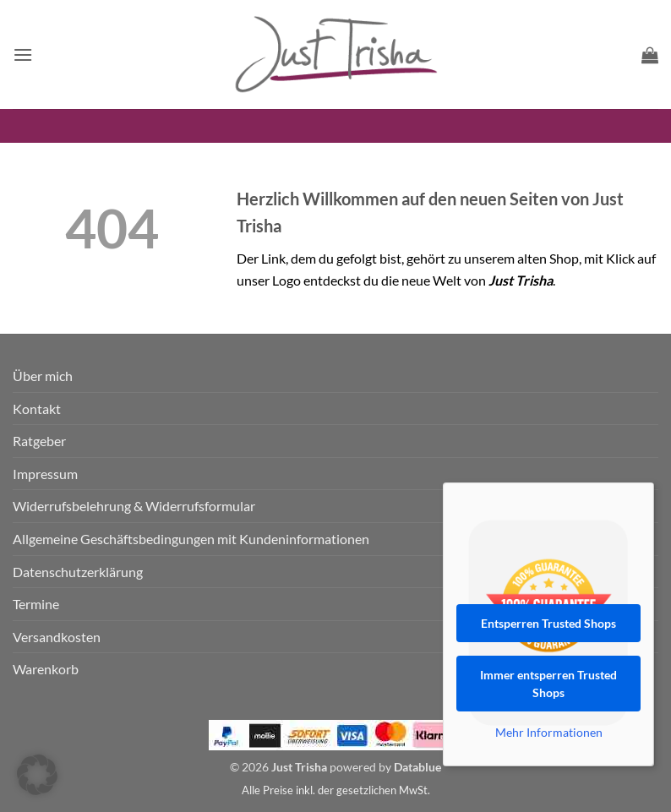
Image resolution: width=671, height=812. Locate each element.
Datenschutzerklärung (78, 572)
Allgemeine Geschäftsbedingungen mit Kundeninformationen (191, 539)
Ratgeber (39, 441)
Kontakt (37, 409)
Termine (36, 604)
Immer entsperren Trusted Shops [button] (548, 684)
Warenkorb (46, 669)
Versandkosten (57, 637)
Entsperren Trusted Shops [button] (548, 623)
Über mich (43, 376)
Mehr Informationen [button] (549, 732)
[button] (23, 54)
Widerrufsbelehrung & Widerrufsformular (134, 506)
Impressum (45, 474)
